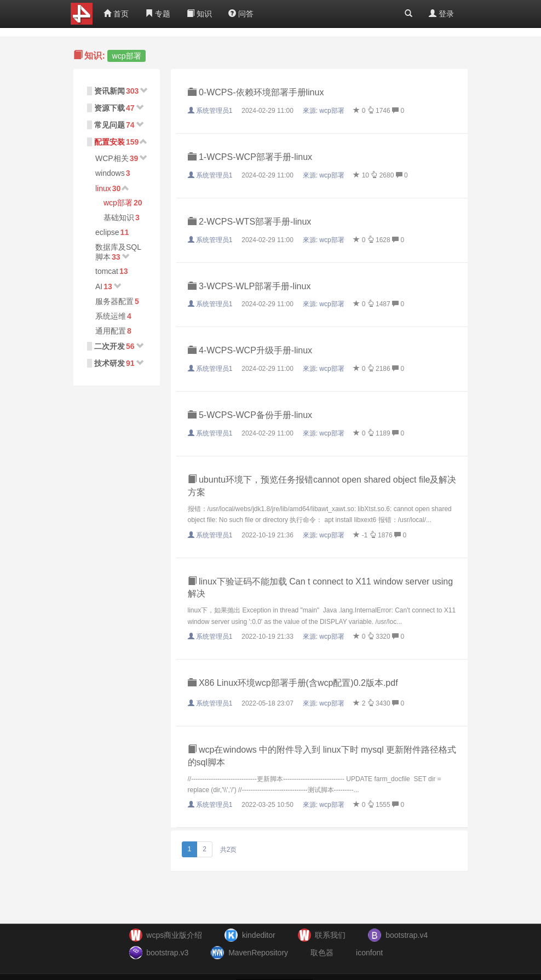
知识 (199, 14)
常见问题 (110, 125)
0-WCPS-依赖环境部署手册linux (256, 92)
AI (99, 286)
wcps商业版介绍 (174, 935)
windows (110, 173)
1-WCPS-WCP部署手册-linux (250, 157)
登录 (441, 14)
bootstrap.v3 (167, 953)
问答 (241, 14)
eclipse (107, 232)
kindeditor (259, 935)
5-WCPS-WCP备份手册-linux (250, 415)
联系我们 (330, 935)
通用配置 (111, 331)
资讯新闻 (110, 91)
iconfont (369, 953)
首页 (116, 14)
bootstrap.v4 (407, 935)
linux (103, 188)
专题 (158, 14)
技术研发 (110, 363)
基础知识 (119, 217)
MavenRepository (258, 953)
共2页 (229, 850)
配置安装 (110, 142)
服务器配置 (114, 301)
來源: (324, 111)
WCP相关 (112, 158)
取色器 (322, 953)
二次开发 (110, 346)
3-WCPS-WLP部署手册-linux (249, 286)
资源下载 (110, 108)
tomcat (107, 271)
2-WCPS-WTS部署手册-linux (250, 222)
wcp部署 (118, 203)
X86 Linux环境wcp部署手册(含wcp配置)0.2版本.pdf (293, 683)
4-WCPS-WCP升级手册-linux (250, 350)
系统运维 (111, 316)
